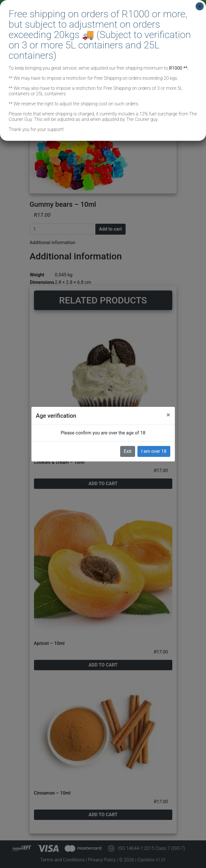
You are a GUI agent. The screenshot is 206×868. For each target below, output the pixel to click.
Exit (128, 451)
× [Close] (200, 6)
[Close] (168, 415)
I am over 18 (154, 451)
